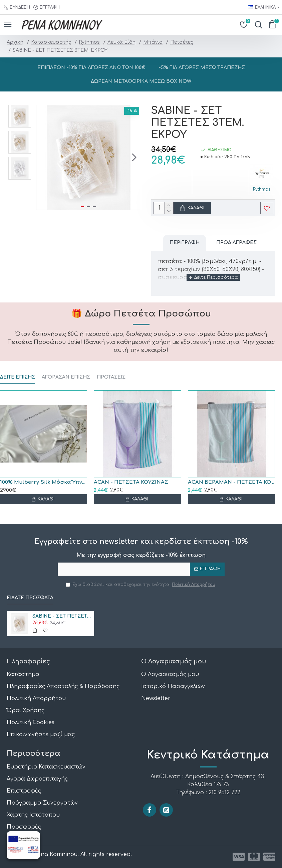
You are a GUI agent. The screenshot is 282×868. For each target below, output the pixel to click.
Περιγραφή (185, 243)
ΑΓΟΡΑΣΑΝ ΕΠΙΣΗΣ (66, 377)
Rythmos (89, 42)
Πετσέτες (182, 42)
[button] (134, 158)
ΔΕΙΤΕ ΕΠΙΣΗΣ (18, 377)
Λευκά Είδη (121, 42)
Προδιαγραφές (236, 243)
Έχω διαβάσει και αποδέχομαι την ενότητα (141, 585)
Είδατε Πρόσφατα (30, 598)
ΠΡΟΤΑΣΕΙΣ (111, 377)
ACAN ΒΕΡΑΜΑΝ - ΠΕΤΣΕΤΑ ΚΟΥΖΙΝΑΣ (231, 482)
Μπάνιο (153, 42)
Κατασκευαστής (51, 42)
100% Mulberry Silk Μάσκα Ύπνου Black (44, 482)
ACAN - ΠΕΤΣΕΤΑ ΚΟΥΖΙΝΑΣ (131, 482)
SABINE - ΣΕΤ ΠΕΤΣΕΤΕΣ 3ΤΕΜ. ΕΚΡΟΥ (62, 616)
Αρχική (15, 42)
